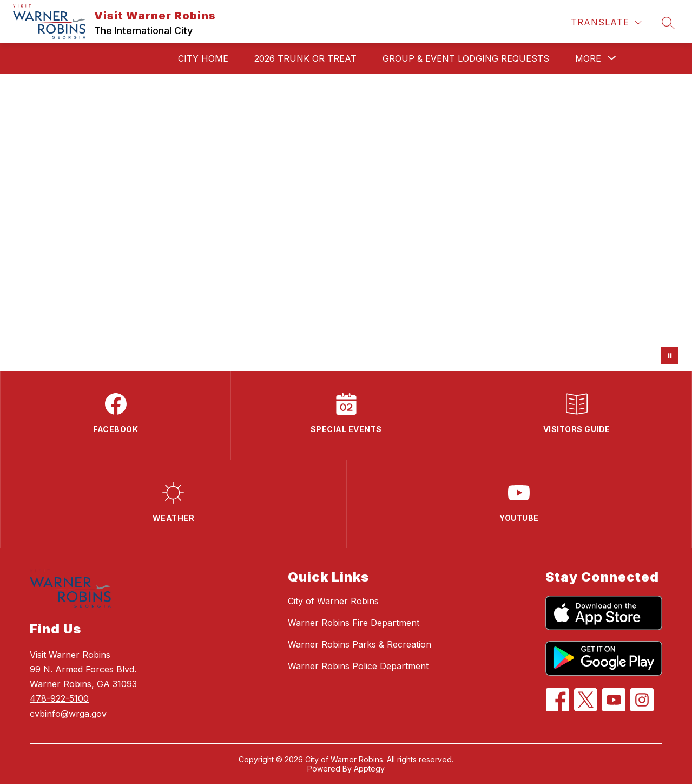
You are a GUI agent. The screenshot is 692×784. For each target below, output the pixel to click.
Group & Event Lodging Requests (466, 58)
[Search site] (668, 23)
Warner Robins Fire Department (354, 623)
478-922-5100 (59, 698)
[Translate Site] (606, 22)
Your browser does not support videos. (346, 222)
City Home (203, 58)
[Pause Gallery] (670, 356)
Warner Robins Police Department (358, 666)
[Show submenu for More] (588, 58)
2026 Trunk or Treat (305, 58)
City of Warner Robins (333, 601)
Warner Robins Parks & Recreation (360, 644)
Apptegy (369, 769)
